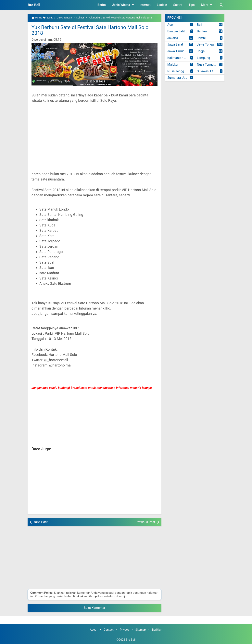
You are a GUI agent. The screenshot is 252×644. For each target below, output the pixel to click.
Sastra (178, 5)
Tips (192, 5)
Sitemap (140, 630)
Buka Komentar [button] (94, 608)
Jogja (201, 51)
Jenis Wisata (124, 5)
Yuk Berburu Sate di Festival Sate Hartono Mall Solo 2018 (90, 30)
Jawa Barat (175, 44)
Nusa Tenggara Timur (181, 71)
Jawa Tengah (206, 44)
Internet (145, 5)
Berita (102, 5)
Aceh (171, 25)
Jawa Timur (176, 51)
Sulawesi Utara (207, 71)
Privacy (125, 630)
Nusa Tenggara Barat (211, 65)
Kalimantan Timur (180, 58)
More (207, 5)
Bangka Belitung (179, 31)
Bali (199, 25)
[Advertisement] (94, 140)
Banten (202, 31)
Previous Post (145, 522)
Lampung (203, 58)
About (94, 630)
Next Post (41, 522)
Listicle (162, 5)
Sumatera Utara (178, 78)
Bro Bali (34, 5)
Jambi (201, 38)
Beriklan (157, 630)
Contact (109, 630)
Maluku (172, 65)
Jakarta (173, 38)
